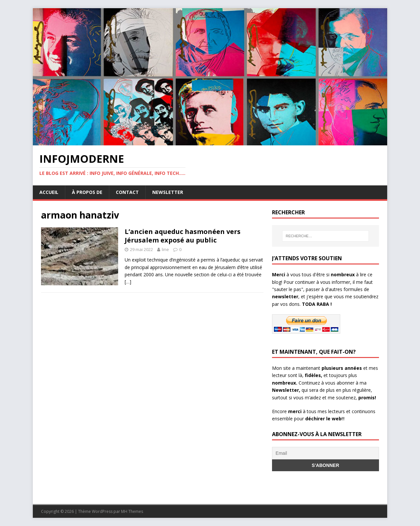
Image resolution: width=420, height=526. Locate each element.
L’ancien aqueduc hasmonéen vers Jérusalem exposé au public (183, 236)
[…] (128, 282)
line (165, 249)
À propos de (87, 192)
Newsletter (168, 192)
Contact (127, 192)
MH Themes (132, 511)
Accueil (49, 192)
